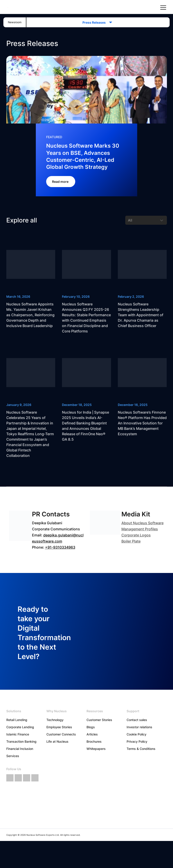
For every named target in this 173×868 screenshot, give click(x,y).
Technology (55, 720)
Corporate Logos (136, 535)
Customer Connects (61, 734)
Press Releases (95, 22)
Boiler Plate (131, 541)
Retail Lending (17, 720)
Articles (92, 734)
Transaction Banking (21, 741)
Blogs (91, 727)
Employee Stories (59, 727)
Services (13, 756)
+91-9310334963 (60, 547)
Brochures (94, 741)
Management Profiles (140, 529)
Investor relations (139, 727)
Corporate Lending (20, 727)
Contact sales (137, 720)
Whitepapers (96, 749)
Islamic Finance (18, 734)
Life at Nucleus (57, 741)
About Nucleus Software (142, 523)
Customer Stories (99, 720)
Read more (61, 182)
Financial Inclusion (20, 749)
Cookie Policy (137, 734)
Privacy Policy (137, 741)
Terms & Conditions (141, 749)
